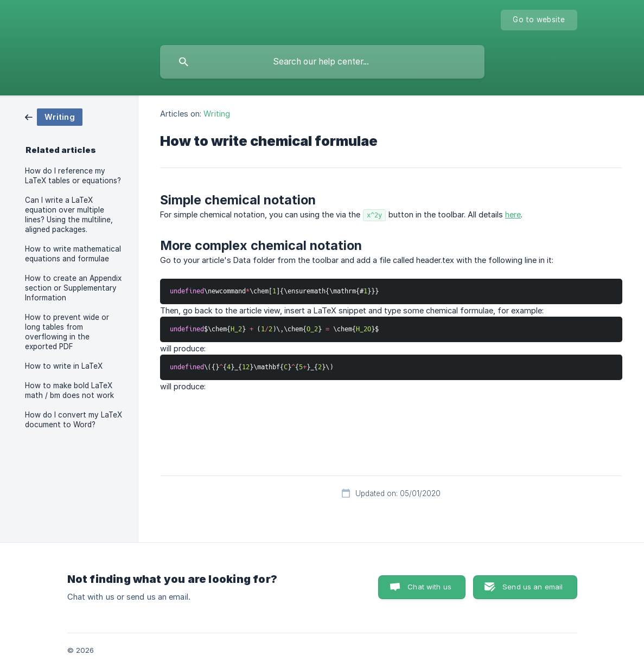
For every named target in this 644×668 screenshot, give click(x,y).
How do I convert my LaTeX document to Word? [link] (74, 420)
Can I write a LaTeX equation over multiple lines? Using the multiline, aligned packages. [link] (69, 215)
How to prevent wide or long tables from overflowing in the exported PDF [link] (67, 332)
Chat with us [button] (429, 587)
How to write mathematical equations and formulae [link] (73, 254)
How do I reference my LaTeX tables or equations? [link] (73, 176)
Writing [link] (217, 114)
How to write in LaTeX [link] (64, 366)
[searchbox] (322, 62)
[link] (54, 116)
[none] (539, 20)
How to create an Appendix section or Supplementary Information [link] (73, 288)
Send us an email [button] (533, 587)
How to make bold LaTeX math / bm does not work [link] (69, 390)
